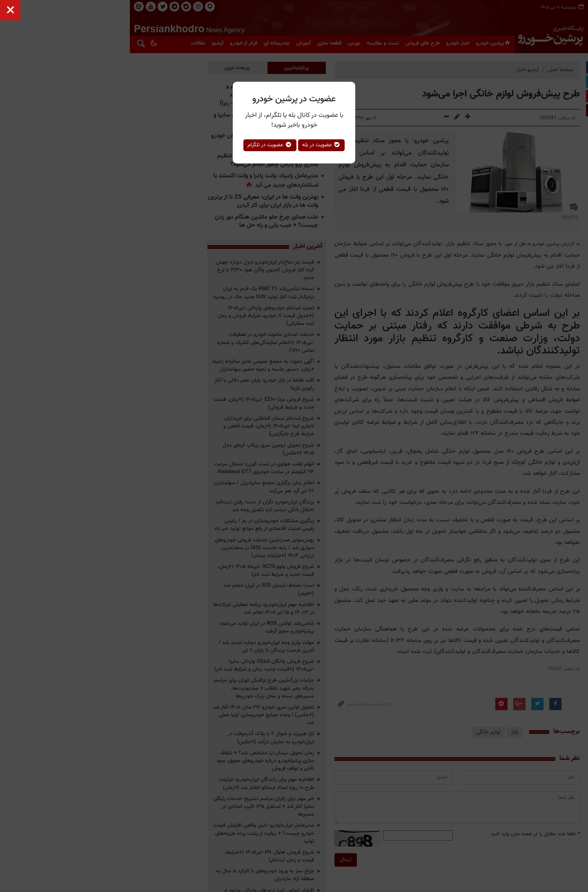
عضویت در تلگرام (270, 145)
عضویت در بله (322, 145)
